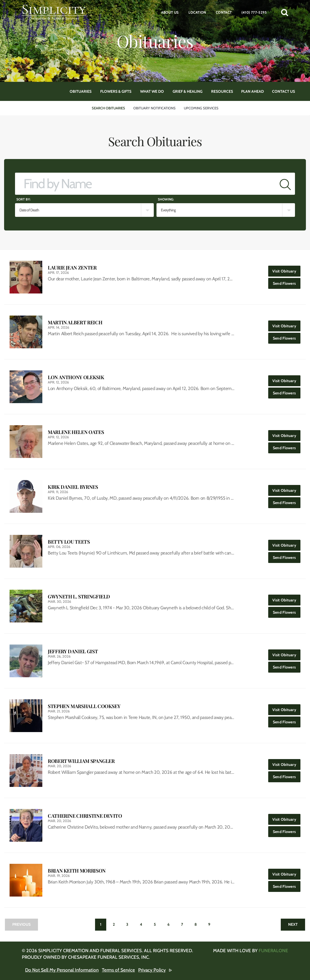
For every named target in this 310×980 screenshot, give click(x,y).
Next (293, 924)
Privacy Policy (152, 970)
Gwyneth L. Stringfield (79, 597)
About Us (170, 12)
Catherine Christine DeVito (85, 816)
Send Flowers (287, 282)
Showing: (166, 199)
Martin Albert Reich (75, 323)
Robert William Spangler (81, 761)
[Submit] (285, 184)
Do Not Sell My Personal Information (62, 970)
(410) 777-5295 (254, 12)
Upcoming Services (201, 108)
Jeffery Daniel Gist (73, 651)
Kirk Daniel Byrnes (73, 487)
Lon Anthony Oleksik (76, 377)
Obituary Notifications (154, 108)
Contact (224, 12)
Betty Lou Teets (69, 542)
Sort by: (23, 199)
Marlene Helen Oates (76, 432)
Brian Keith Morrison (77, 871)
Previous (21, 924)
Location (197, 12)
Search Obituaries (108, 108)
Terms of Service (118, 970)
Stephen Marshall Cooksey (84, 706)
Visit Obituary (286, 270)
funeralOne (273, 951)
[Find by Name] (145, 184)
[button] (285, 12)
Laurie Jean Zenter (72, 268)
